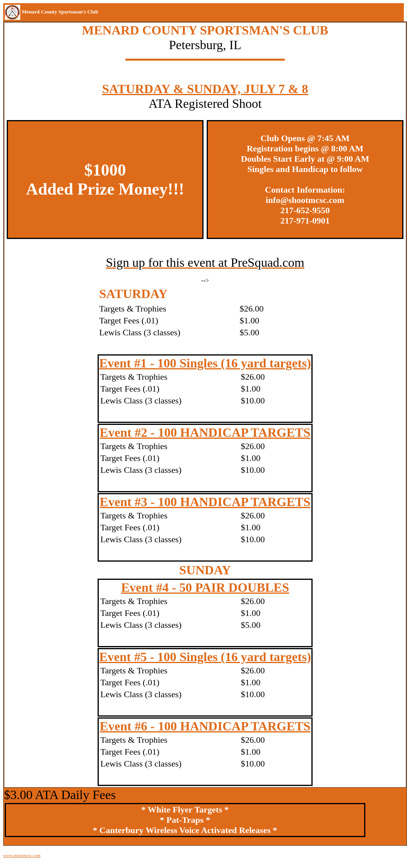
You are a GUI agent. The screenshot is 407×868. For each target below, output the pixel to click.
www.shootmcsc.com (22, 855)
